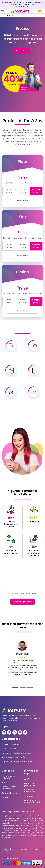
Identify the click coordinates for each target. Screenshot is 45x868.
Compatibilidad (9, 793)
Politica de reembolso (30, 791)
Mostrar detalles (23, 201)
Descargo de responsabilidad (32, 801)
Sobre (5, 783)
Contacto (6, 797)
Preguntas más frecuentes (9, 788)
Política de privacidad (30, 784)
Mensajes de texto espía (13, 757)
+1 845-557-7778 (22, 7)
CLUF (27, 779)
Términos (29, 796)
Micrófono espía (9, 749)
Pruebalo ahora (22, 51)
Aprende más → (29, 4)
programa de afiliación (8, 777)
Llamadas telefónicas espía (15, 744)
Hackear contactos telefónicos (16, 753)
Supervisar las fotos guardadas (17, 762)
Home (4, 16)
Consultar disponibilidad (22, 602)
